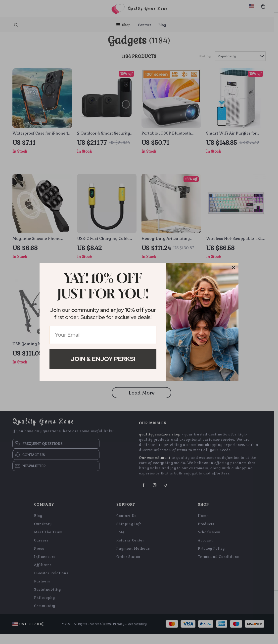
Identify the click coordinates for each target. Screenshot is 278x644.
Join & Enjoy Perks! (103, 359)
